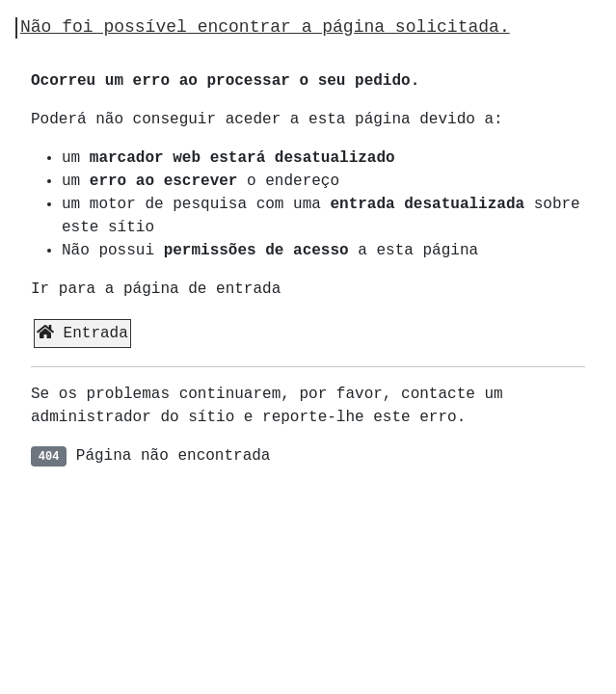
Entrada (82, 333)
